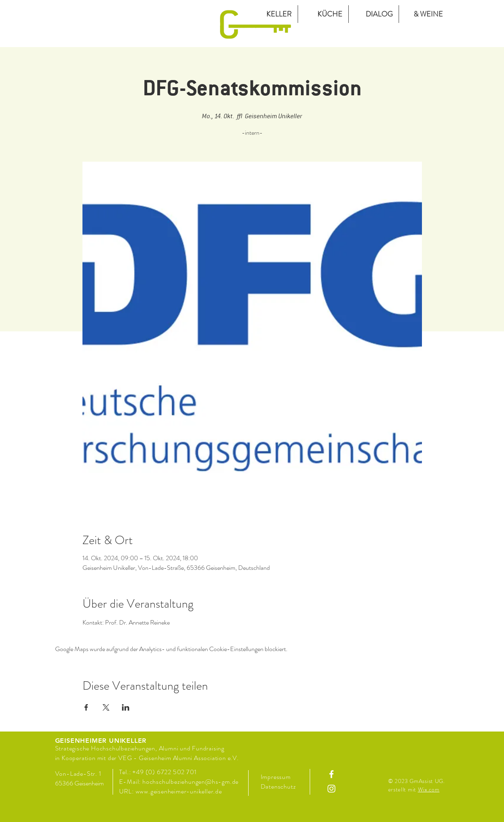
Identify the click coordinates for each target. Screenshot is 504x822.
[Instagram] (331, 789)
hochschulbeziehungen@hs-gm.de (190, 782)
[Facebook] (331, 774)
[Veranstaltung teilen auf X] (106, 707)
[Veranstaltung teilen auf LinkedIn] (126, 707)
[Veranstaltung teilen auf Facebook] (86, 707)
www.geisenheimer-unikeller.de (179, 791)
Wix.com (429, 789)
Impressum (276, 777)
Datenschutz (279, 786)
